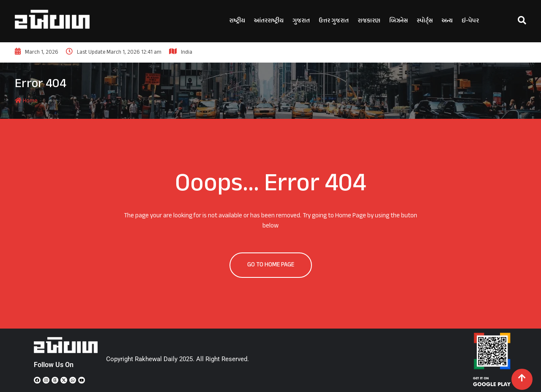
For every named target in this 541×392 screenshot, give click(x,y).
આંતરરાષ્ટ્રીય (269, 21)
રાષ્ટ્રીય (237, 21)
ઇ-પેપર (470, 21)
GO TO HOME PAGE (271, 265)
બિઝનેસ (399, 21)
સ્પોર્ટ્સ (425, 21)
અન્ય (447, 21)
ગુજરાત (301, 21)
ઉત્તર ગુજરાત (334, 21)
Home (26, 101)
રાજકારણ (369, 21)
